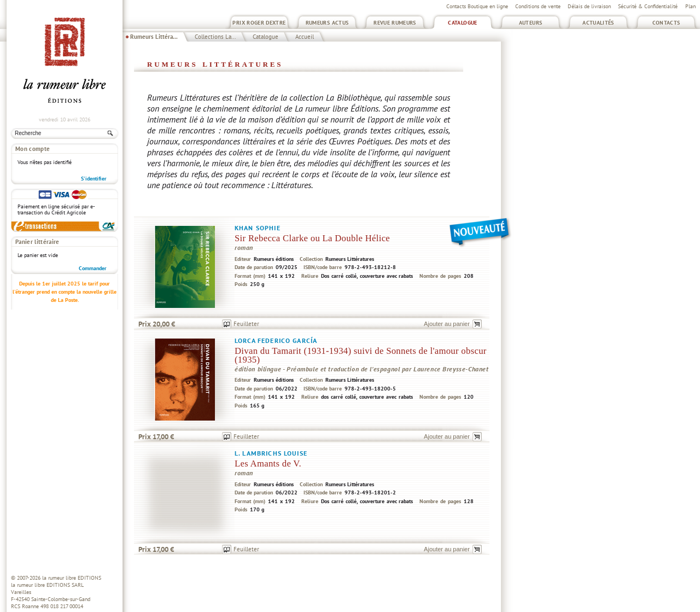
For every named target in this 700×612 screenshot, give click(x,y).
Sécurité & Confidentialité (648, 6)
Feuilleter (246, 324)
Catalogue (462, 23)
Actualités (598, 23)
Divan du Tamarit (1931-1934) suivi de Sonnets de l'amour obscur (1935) (361, 355)
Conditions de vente (538, 6)
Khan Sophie (258, 228)
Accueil (305, 37)
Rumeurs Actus (327, 23)
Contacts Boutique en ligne (477, 6)
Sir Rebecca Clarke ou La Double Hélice (312, 238)
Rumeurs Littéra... (154, 37)
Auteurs (531, 23)
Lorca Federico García (276, 340)
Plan (690, 6)
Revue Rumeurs (395, 23)
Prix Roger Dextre (259, 23)
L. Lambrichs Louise (271, 453)
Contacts (666, 23)
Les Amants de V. (268, 464)
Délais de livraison (589, 6)
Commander (93, 268)
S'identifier (94, 179)
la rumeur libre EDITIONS (72, 578)
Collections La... (215, 37)
